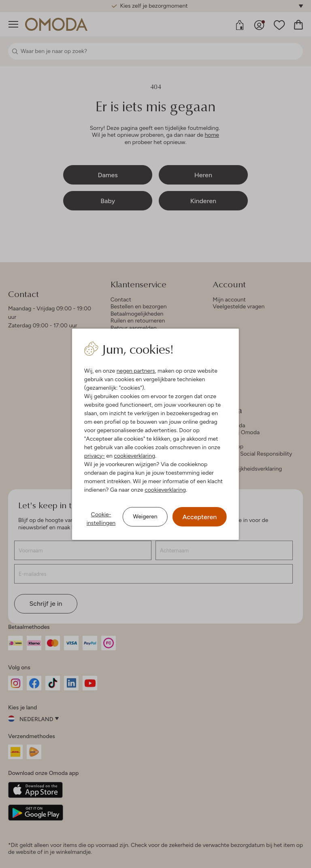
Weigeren (145, 517)
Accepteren (200, 517)
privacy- (95, 456)
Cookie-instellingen (101, 519)
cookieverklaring (134, 456)
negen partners (136, 371)
